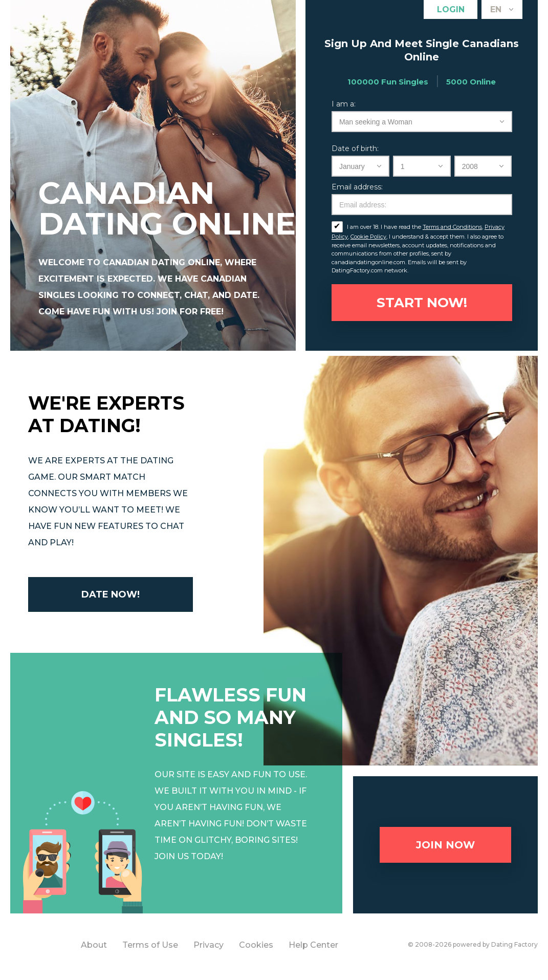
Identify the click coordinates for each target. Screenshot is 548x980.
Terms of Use (150, 945)
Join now (445, 845)
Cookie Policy (368, 237)
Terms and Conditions (452, 227)
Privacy (209, 945)
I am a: (344, 104)
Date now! (111, 594)
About (94, 945)
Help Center (313, 945)
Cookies (256, 945)
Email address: (357, 187)
